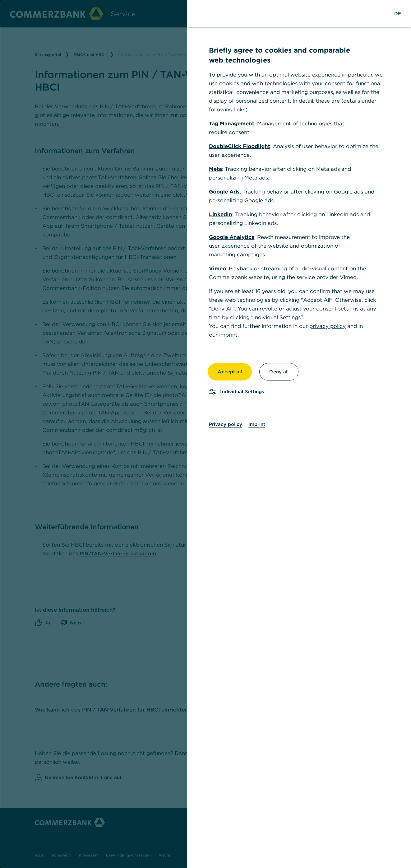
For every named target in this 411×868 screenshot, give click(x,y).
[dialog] (205, 434)
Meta (215, 169)
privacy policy (328, 326)
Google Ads (224, 192)
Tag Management (232, 124)
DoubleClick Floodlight (240, 146)
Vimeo (217, 268)
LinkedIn (221, 214)
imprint (228, 335)
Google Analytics (232, 237)
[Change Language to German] (398, 14)
